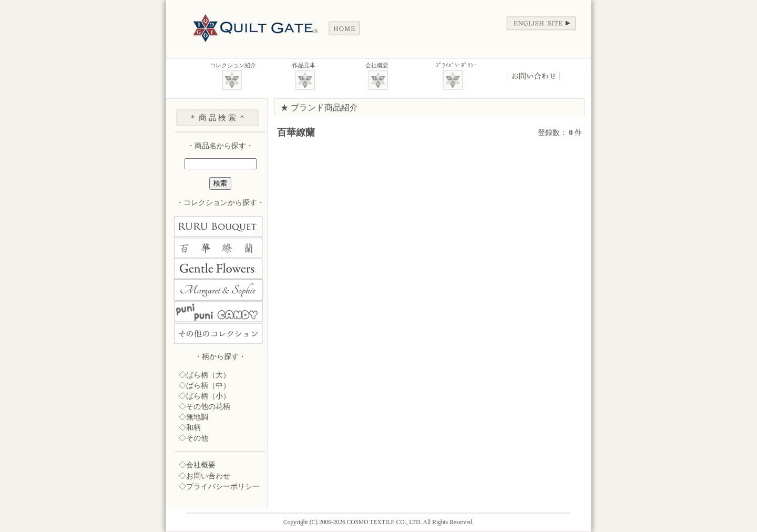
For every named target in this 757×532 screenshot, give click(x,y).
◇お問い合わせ (204, 476)
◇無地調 (193, 417)
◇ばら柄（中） (204, 385)
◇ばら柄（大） (204, 375)
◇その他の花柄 (204, 406)
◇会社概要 (197, 465)
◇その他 (193, 438)
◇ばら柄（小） (204, 396)
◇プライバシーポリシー (219, 486)
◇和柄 (190, 427)
